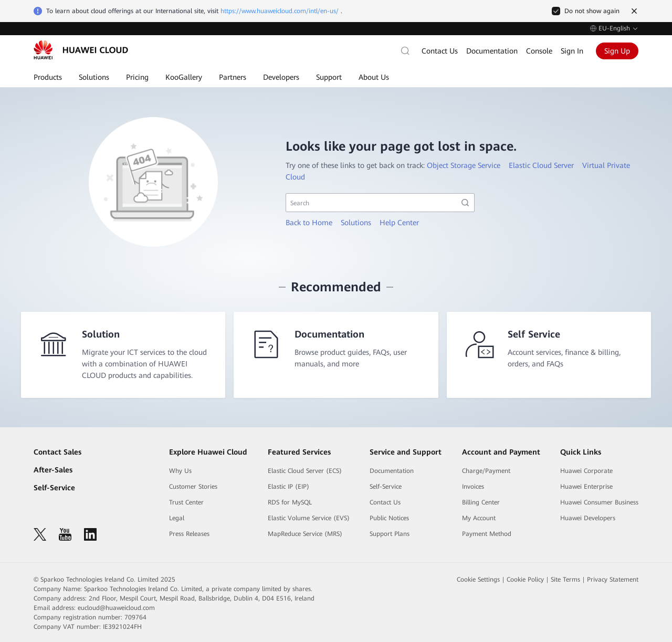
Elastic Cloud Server (541, 165)
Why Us (180, 471)
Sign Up (617, 51)
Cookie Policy (525, 580)
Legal (177, 518)
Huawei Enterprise (586, 487)
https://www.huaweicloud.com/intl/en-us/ (280, 11)
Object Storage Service (464, 165)
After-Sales (53, 470)
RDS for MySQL (290, 502)
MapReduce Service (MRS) (305, 534)
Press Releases (189, 534)
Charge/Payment (486, 471)
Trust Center (186, 502)
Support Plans (390, 534)
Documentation (492, 51)
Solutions (356, 223)
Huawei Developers (588, 518)
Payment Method (487, 534)
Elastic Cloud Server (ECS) (305, 471)
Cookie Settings (478, 580)
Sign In (572, 51)
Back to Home (309, 223)
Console (539, 51)
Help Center (399, 223)
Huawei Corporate (586, 471)
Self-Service (54, 488)
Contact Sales (57, 452)
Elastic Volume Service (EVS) (309, 518)
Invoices (473, 487)
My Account (479, 518)
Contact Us (440, 51)
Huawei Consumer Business (599, 502)
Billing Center (481, 502)
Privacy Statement (613, 580)
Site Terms (565, 580)
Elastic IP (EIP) (288, 487)
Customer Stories (193, 487)
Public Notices (389, 518)
